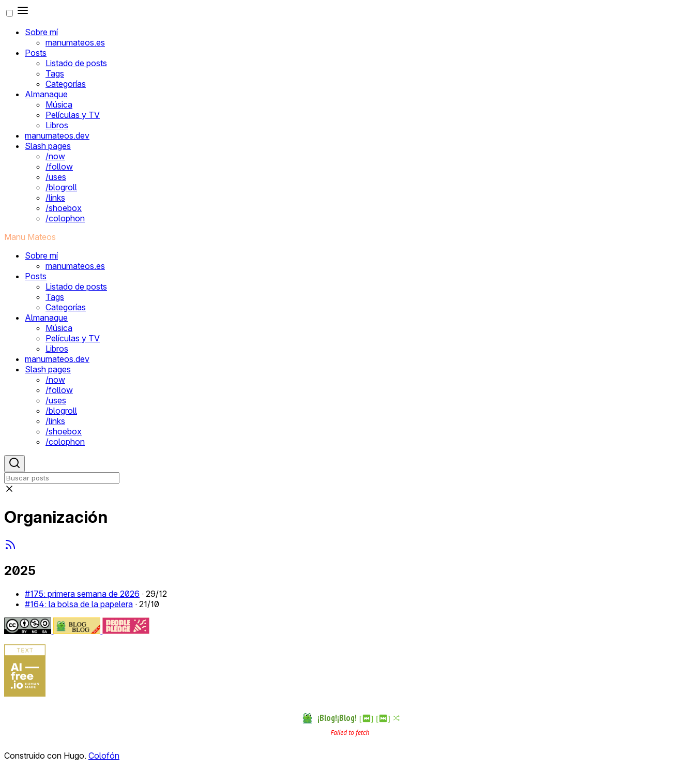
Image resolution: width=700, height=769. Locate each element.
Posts (36, 53)
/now (55, 156)
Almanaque (46, 94)
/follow (59, 167)
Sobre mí (41, 32)
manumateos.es (75, 42)
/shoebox (64, 208)
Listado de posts (76, 63)
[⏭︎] (383, 718)
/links (55, 198)
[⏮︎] (367, 718)
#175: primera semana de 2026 (82, 594)
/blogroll (61, 187)
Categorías (66, 84)
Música (59, 104)
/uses (56, 177)
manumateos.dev (57, 135)
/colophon (65, 218)
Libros (57, 125)
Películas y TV (73, 115)
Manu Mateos (30, 237)
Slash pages (48, 146)
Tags (55, 73)
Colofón (104, 756)
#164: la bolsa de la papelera (79, 604)
